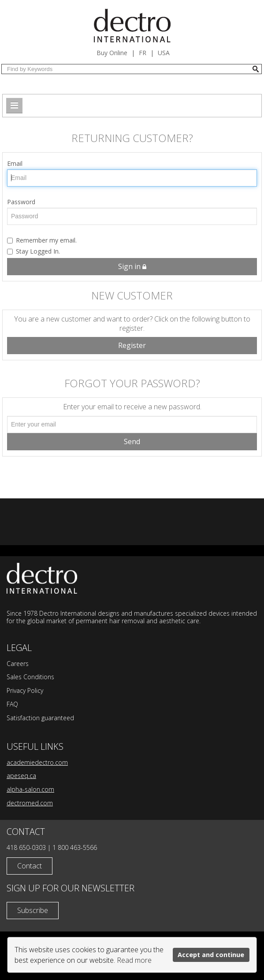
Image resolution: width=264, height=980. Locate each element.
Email (15, 163)
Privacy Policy (25, 690)
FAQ (12, 704)
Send (132, 441)
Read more (134, 960)
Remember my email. (42, 240)
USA (164, 53)
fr (143, 53)
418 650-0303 (26, 847)
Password (21, 202)
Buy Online (112, 53)
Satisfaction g (26, 718)
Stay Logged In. (33, 251)
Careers (18, 664)
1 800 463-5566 (75, 847)
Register (132, 345)
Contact (30, 866)
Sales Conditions (30, 677)
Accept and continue (211, 955)
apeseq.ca (21, 776)
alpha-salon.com (30, 789)
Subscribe (33, 910)
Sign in (132, 266)
